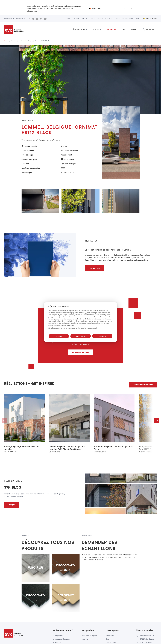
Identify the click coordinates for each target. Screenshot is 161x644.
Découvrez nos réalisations (143, 385)
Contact (134, 29)
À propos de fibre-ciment (62, 639)
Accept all (102, 336)
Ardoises (85, 639)
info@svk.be (21, 19)
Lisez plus (12, 505)
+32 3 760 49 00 (9, 19)
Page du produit (94, 268)
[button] (157, 420)
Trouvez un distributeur (101, 19)
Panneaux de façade (89, 636)
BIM (138, 19)
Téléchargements (80, 19)
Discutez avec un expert (80, 352)
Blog (124, 29)
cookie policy (94, 328)
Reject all (59, 336)
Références (111, 29)
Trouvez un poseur (124, 19)
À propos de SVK (80, 29)
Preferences (80, 336)
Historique (57, 642)
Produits (97, 29)
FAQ (68, 19)
